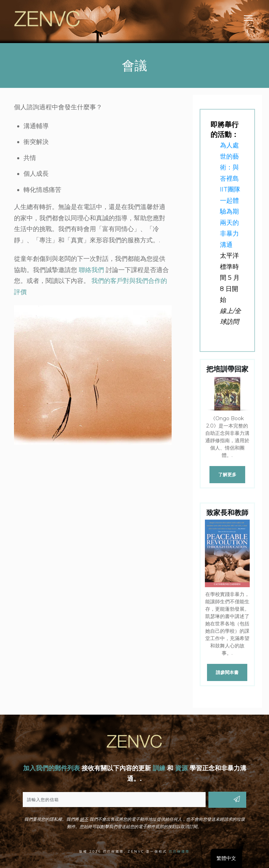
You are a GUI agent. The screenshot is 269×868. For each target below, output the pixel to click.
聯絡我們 (91, 270)
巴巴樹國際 (179, 851)
